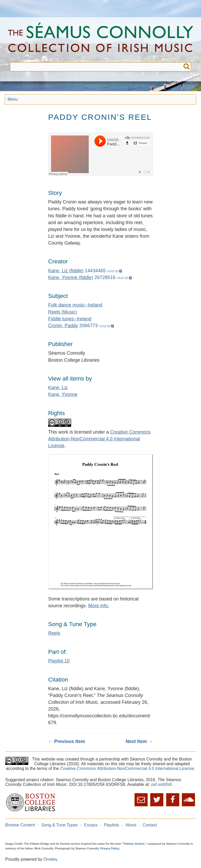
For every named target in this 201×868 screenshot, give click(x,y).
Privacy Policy (110, 848)
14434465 (95, 271)
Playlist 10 (59, 661)
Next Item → (139, 741)
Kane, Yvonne (63, 394)
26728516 (105, 277)
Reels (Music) (63, 312)
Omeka (50, 859)
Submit (186, 67)
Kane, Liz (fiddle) (66, 271)
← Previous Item (67, 741)
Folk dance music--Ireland (75, 305)
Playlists (112, 825)
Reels (54, 633)
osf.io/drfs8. (162, 784)
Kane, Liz (58, 388)
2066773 (88, 326)
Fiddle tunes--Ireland (70, 319)
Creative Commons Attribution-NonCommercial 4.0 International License (99, 439)
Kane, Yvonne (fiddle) (71, 277)
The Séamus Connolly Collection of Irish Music (100, 40)
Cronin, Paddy (63, 326)
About (131, 825)
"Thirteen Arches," (134, 844)
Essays (91, 825)
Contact (150, 825)
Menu (13, 99)
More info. (99, 606)
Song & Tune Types (60, 825)
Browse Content (20, 825)
